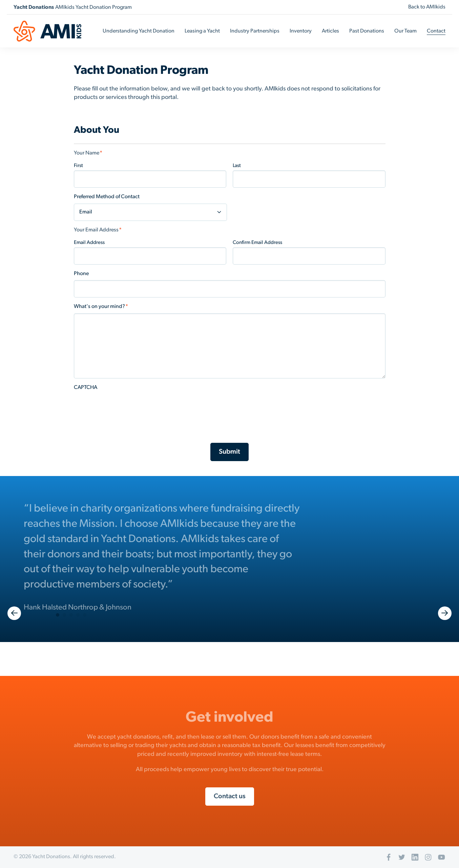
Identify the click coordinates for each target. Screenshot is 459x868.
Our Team (405, 31)
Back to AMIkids (427, 7)
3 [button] (71, 615)
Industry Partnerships (255, 31)
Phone (81, 274)
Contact (436, 31)
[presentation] (125, 407)
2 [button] (64, 615)
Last (237, 166)
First (78, 166)
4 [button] (78, 615)
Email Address (89, 243)
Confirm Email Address (257, 243)
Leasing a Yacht (202, 31)
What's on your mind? (101, 307)
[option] (229, 557)
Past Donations (367, 31)
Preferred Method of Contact (107, 197)
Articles (330, 31)
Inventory (301, 31)
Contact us (230, 797)
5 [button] (85, 615)
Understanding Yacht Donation (139, 31)
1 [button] (58, 615)
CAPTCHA (86, 388)
